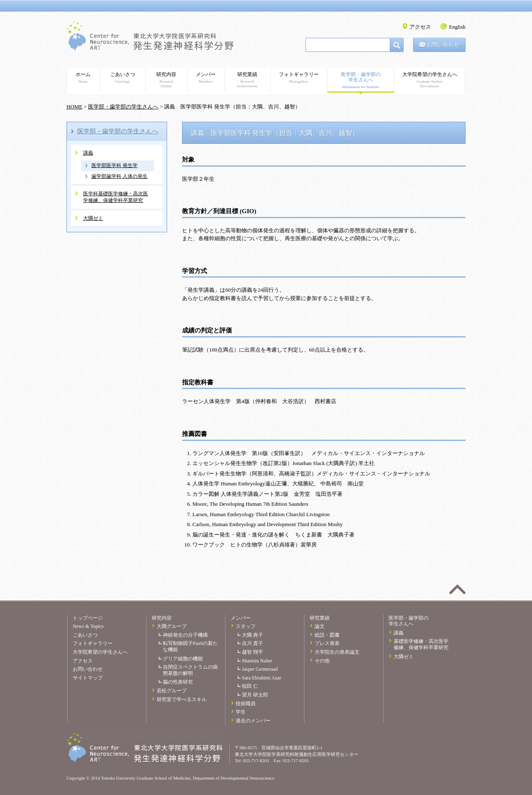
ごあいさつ (123, 78)
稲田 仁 (250, 686)
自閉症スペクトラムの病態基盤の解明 (190, 670)
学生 (241, 712)
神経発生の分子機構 (185, 635)
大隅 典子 (252, 635)
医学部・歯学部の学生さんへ (361, 80)
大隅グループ (172, 626)
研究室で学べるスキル (182, 699)
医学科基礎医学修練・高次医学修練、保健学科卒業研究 (116, 197)
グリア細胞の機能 (183, 659)
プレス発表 (327, 643)
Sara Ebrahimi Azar (262, 678)
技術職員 (246, 704)
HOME (74, 107)
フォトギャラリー (299, 78)
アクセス (420, 27)
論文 (320, 626)
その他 (322, 661)
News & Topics (88, 626)
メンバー (206, 78)
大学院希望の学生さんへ (430, 80)
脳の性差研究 (178, 682)
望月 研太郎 (255, 695)
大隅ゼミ (93, 218)
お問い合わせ (443, 45)
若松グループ (172, 691)
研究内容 (166, 80)
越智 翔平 (252, 652)
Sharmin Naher (257, 661)
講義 (88, 153)
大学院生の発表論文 (337, 652)
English (457, 27)
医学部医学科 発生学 (115, 165)
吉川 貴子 (252, 643)
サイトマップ (88, 678)
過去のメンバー (253, 721)
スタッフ (246, 626)
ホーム (83, 78)
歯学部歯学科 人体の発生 (119, 176)
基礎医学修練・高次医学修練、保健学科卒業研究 (421, 644)
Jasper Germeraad (260, 669)
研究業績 (247, 80)
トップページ (88, 618)
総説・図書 (327, 635)
